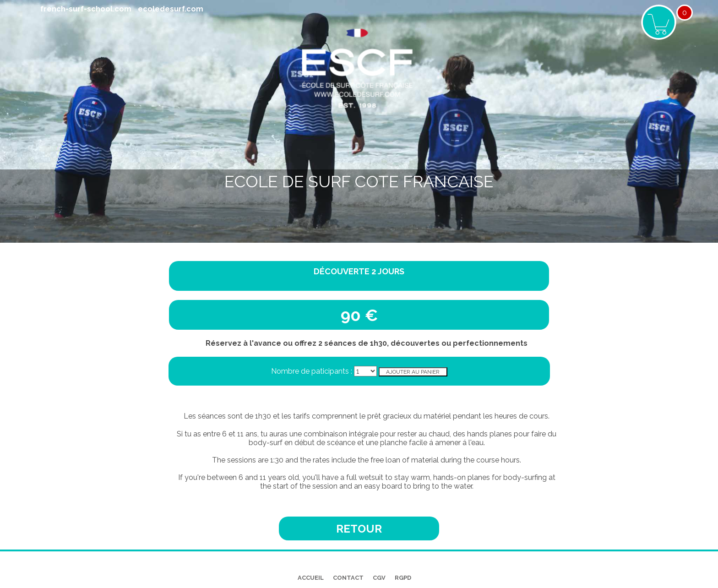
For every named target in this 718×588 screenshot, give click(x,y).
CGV (379, 578)
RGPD (403, 578)
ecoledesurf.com (171, 9)
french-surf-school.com (86, 9)
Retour (359, 529)
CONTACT (348, 578)
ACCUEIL (311, 578)
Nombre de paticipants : (313, 371)
